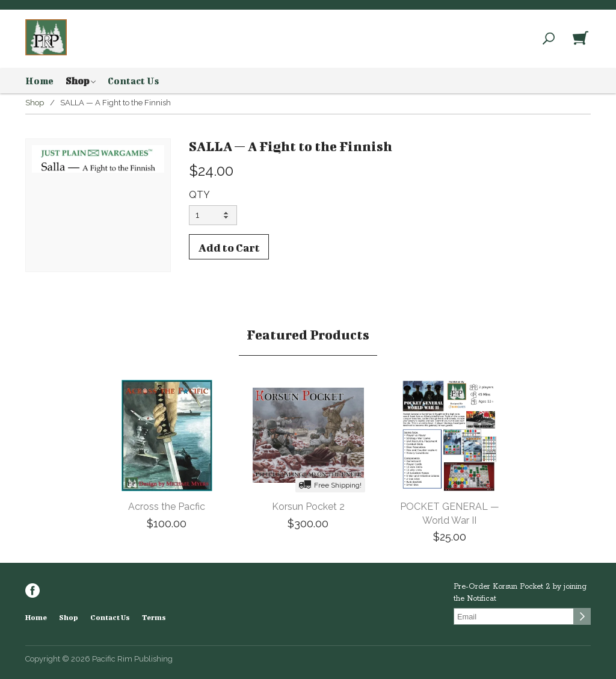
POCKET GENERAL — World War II (450, 513)
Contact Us (133, 81)
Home (39, 81)
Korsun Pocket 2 (308, 507)
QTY (199, 195)
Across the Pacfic (167, 507)
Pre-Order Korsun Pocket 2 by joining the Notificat (520, 593)
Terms (154, 617)
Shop (81, 81)
